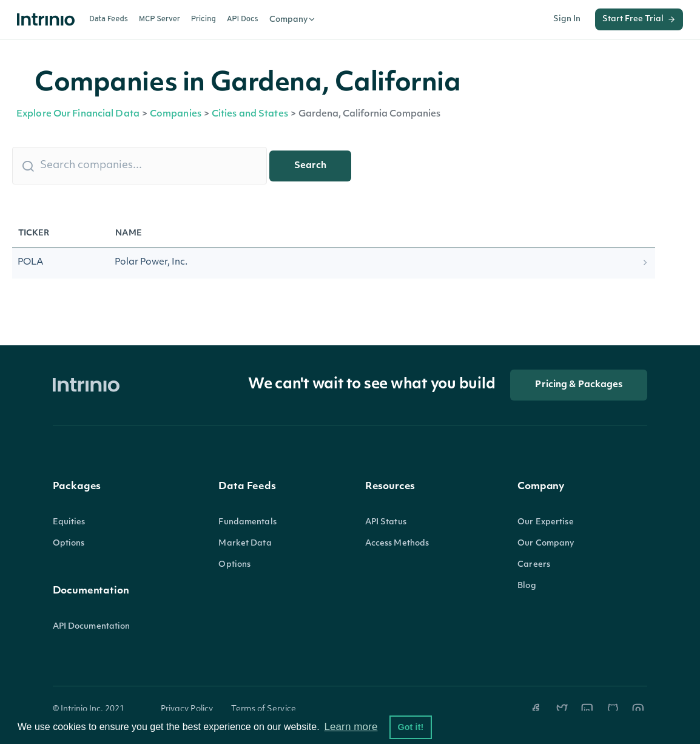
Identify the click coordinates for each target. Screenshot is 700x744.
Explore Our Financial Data (78, 114)
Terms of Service (264, 709)
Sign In (567, 19)
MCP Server (160, 19)
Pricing (204, 19)
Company (293, 19)
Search (310, 166)
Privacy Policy (187, 709)
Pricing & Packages (579, 385)
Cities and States (250, 114)
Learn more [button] (351, 727)
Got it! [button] (410, 727)
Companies (176, 114)
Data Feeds (109, 19)
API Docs (243, 19)
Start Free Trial (639, 19)
